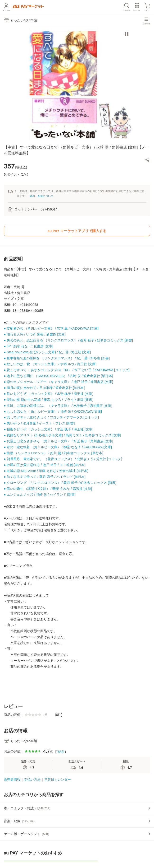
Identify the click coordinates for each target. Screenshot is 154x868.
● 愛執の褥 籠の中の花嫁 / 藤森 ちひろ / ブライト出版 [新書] (48, 400)
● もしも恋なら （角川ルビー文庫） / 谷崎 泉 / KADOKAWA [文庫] (53, 411)
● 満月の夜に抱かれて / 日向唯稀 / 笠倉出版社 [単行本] (44, 388)
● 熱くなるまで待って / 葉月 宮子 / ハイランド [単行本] (45, 477)
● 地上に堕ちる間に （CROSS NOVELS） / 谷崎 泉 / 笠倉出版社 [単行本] (58, 376)
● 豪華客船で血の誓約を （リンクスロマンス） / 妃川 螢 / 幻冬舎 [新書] (57, 358)
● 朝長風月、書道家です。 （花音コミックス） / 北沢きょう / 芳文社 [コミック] (63, 459)
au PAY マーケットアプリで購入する (77, 231)
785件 (60, 752)
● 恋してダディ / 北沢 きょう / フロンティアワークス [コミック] (51, 417)
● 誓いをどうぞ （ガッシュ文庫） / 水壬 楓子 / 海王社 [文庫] (48, 394)
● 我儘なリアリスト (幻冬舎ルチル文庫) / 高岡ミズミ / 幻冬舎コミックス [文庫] (62, 435)
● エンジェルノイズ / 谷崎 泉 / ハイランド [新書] (40, 495)
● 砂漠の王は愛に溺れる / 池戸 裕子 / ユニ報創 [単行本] (45, 465)
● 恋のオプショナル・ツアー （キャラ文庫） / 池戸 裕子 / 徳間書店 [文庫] (58, 382)
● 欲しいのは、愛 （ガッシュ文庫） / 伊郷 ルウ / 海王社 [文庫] (50, 364)
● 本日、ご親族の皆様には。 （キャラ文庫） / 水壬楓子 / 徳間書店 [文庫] (58, 406)
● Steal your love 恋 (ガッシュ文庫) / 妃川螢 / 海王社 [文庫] (47, 352)
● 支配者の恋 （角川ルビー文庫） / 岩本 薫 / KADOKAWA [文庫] (51, 328)
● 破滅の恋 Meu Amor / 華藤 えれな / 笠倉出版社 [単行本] (46, 471)
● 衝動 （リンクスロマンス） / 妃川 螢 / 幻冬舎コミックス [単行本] (53, 453)
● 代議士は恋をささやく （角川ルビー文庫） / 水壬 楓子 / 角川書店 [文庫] (58, 441)
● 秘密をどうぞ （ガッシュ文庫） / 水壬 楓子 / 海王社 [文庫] (48, 429)
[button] (147, 160)
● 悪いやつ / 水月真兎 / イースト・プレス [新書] (39, 423)
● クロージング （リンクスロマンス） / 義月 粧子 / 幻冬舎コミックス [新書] (60, 483)
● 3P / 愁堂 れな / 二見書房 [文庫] (28, 346)
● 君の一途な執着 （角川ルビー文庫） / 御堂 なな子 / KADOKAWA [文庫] (58, 447)
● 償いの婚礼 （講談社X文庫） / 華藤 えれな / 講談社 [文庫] (48, 489)
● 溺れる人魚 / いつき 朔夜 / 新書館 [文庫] (35, 334)
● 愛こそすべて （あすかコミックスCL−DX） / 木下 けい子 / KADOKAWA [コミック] (67, 370)
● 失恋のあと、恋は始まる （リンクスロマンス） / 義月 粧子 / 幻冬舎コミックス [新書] (68, 340)
